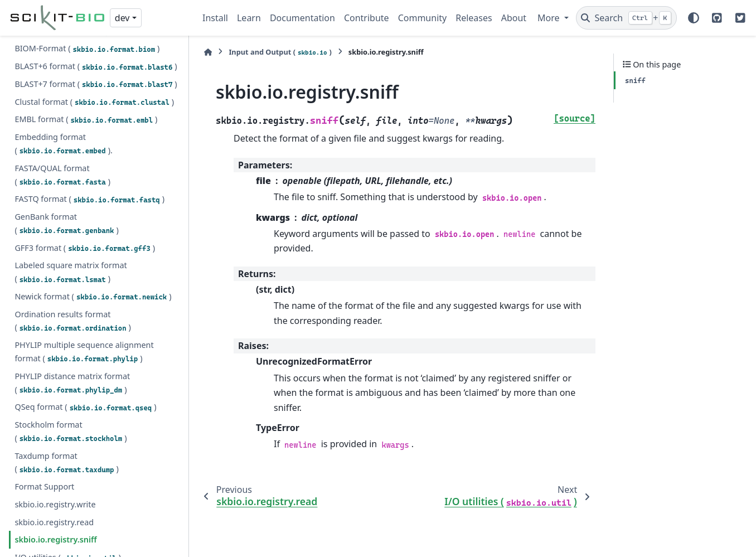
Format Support (44, 420)
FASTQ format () (89, 133)
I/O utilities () (68, 491)
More (550, 18)
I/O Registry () (77, 509)
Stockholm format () (71, 365)
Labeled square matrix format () (71, 205)
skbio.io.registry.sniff (55, 473)
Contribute (367, 18)
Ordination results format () (73, 255)
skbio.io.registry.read (54, 456)
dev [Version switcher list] (122, 18)
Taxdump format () (66, 396)
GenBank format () (66, 157)
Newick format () (93, 230)
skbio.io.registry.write (55, 438)
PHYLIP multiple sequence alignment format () (84, 285)
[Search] (626, 18)
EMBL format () (86, 53)
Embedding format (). (63, 77)
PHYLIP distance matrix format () (72, 316)
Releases (474, 18)
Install (215, 18)
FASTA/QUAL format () (62, 108)
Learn (249, 18)
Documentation (302, 18)
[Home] (208, 52)
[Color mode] (694, 18)
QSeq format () (85, 341)
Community (423, 18)
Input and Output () (280, 52)
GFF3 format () (85, 182)
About (514, 18)
